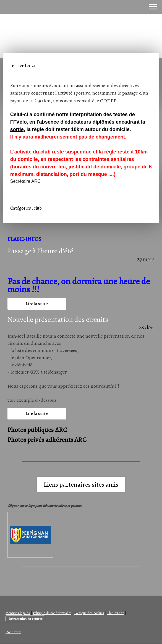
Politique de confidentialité (52, 613)
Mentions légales (18, 613)
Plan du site (116, 613)
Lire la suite (37, 304)
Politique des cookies (89, 613)
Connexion (13, 632)
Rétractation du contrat (25, 619)
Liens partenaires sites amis (81, 484)
